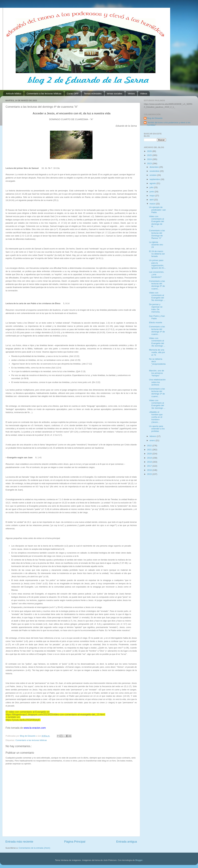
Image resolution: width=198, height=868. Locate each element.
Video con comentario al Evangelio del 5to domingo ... (157, 297)
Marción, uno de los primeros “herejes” (157, 373)
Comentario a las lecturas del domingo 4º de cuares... (157, 330)
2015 (150, 474)
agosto (153, 183)
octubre (153, 175)
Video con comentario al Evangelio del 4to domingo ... (157, 342)
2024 (150, 159)
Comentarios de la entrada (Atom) (34, 848)
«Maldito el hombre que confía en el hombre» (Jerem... (156, 417)
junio (152, 192)
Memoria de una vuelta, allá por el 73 (157, 352)
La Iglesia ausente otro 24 (156, 245)
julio (152, 187)
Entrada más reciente (19, 842)
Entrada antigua (127, 842)
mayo (152, 196)
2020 (150, 454)
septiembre (155, 179)
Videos (144, 93)
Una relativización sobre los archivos (157, 382)
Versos (131, 93)
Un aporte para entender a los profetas (157, 429)
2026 (150, 151)
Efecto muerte (156, 323)
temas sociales (115, 93)
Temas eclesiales (93, 93)
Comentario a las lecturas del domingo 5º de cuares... (157, 285)
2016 (150, 470)
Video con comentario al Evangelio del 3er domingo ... (157, 404)
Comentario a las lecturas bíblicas (44, 93)
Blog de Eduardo (155, 118)
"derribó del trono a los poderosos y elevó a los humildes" (169, 124)
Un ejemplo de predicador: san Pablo (157, 210)
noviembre (155, 171)
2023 (150, 163)
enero (153, 440)
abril (152, 200)
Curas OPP (73, 93)
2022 (150, 446)
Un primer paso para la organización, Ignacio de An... (157, 264)
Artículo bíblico (14, 93)
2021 (150, 450)
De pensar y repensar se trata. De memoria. (156, 308)
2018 (150, 462)
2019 (150, 458)
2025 (150, 155)
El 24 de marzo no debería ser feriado (157, 254)
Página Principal (75, 842)
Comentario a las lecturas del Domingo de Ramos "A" (157, 234)
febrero (153, 436)
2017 (150, 466)
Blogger (139, 860)
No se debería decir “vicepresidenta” (157, 363)
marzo (153, 204)
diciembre (154, 167)
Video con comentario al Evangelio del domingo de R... (157, 221)
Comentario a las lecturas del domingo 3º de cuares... (157, 393)
